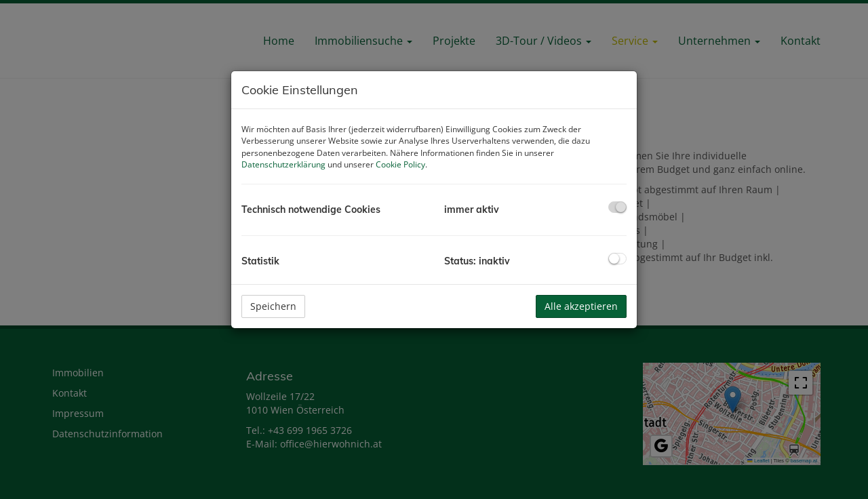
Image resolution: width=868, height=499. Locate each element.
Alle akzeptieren (581, 306)
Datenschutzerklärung (283, 164)
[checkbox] (617, 207)
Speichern (273, 306)
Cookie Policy (400, 164)
